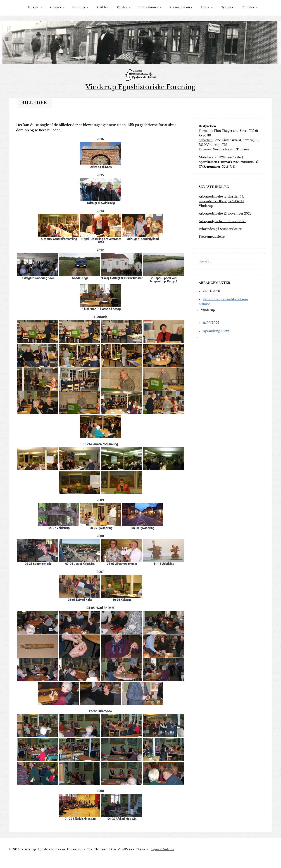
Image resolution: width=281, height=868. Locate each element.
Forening (78, 7)
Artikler (102, 7)
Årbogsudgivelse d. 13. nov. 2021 (222, 221)
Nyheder (227, 7)
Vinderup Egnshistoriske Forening (141, 87)
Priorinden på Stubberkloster (220, 229)
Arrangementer (181, 7)
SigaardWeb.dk (163, 849)
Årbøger (55, 7)
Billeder (248, 7)
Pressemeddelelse (212, 237)
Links (205, 7)
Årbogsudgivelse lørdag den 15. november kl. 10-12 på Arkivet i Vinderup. (221, 201)
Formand (206, 131)
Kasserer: (205, 149)
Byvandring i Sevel (216, 331)
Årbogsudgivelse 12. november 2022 (225, 213)
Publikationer (148, 7)
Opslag (122, 7)
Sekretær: (206, 140)
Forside (33, 7)
